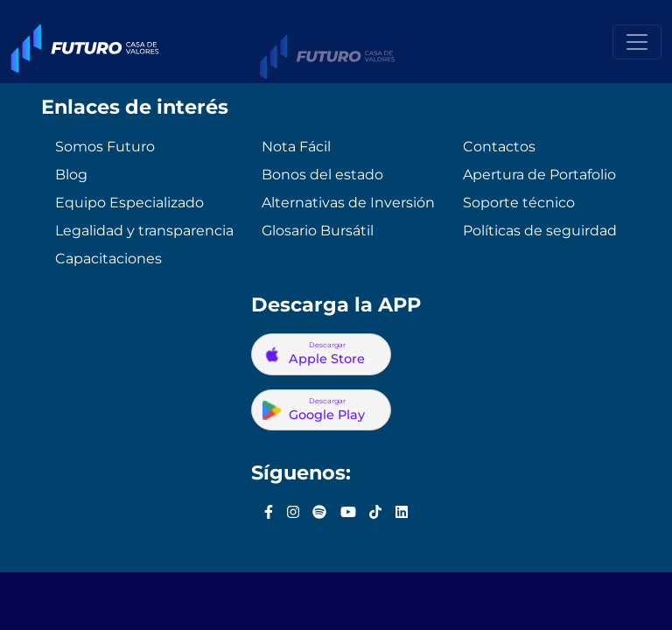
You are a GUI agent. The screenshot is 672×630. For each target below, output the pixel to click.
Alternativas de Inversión (348, 203)
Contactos (499, 147)
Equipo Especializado (129, 203)
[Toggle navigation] (637, 42)
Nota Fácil (296, 147)
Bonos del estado (322, 175)
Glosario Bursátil (318, 231)
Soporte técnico (519, 203)
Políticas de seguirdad (540, 231)
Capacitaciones (108, 259)
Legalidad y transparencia (144, 231)
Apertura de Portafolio (539, 175)
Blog (71, 175)
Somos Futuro (105, 147)
